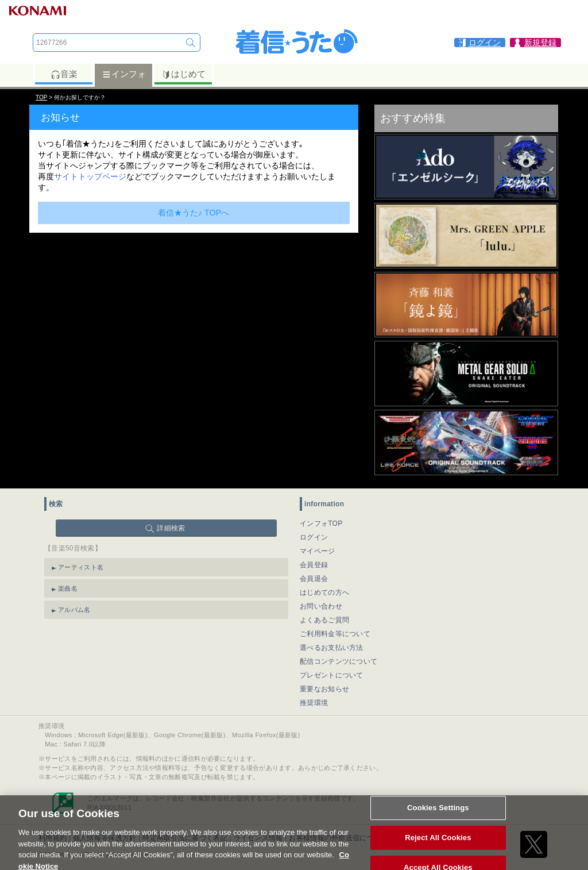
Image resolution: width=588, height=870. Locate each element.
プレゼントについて (332, 675)
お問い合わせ (321, 606)
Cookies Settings (438, 813)
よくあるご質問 (324, 620)
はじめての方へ (324, 592)
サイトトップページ (90, 176)
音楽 (64, 74)
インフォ (124, 74)
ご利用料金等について (335, 634)
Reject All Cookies (438, 843)
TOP (41, 97)
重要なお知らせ (324, 689)
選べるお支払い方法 (332, 648)
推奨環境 (314, 703)
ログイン (314, 537)
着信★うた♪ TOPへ (194, 213)
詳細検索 (171, 528)
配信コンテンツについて (339, 661)
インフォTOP (321, 523)
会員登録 (314, 565)
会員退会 (314, 579)
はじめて (183, 74)
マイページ (318, 551)
